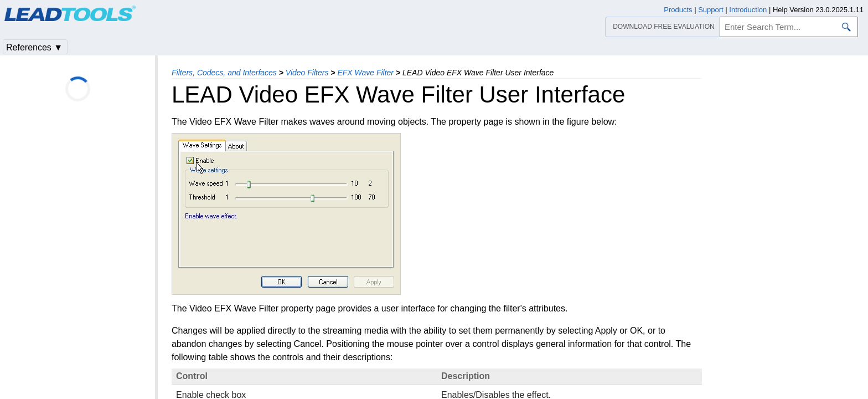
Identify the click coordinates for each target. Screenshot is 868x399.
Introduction (748, 10)
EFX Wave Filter (365, 73)
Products (678, 10)
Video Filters (307, 73)
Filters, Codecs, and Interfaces (224, 73)
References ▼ (34, 47)
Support (711, 10)
